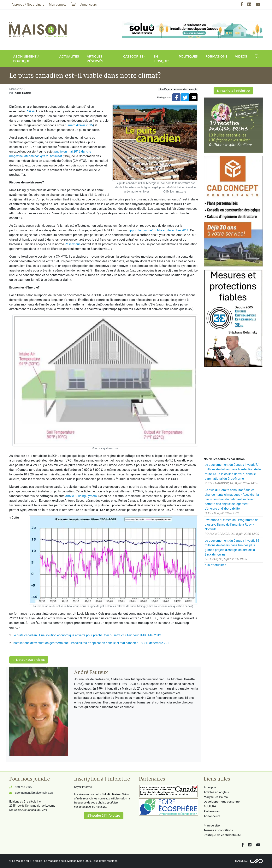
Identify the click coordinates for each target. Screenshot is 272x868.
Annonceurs (212, 816)
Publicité (210, 806)
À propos (210, 787)
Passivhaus (73, 244)
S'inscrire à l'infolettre (233, 91)
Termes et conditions (218, 830)
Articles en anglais (216, 792)
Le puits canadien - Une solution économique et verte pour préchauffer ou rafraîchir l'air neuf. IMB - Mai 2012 (87, 635)
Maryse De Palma (216, 797)
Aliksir (30, 111)
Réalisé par (242, 861)
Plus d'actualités (215, 565)
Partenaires (212, 811)
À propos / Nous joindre (28, 5)
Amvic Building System (81, 496)
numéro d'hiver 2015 (79, 125)
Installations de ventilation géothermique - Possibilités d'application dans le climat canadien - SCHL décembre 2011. (92, 643)
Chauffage (164, 90)
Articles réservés (95, 59)
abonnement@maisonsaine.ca (34, 793)
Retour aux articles (29, 660)
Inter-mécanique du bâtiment (43, 156)
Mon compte (58, 5)
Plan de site (212, 826)
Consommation (179, 90)
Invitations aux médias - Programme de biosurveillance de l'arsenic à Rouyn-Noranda (232, 525)
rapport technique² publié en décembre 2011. (158, 230)
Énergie (193, 90)
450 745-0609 (24, 787)
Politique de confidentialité (222, 835)
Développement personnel (222, 802)
